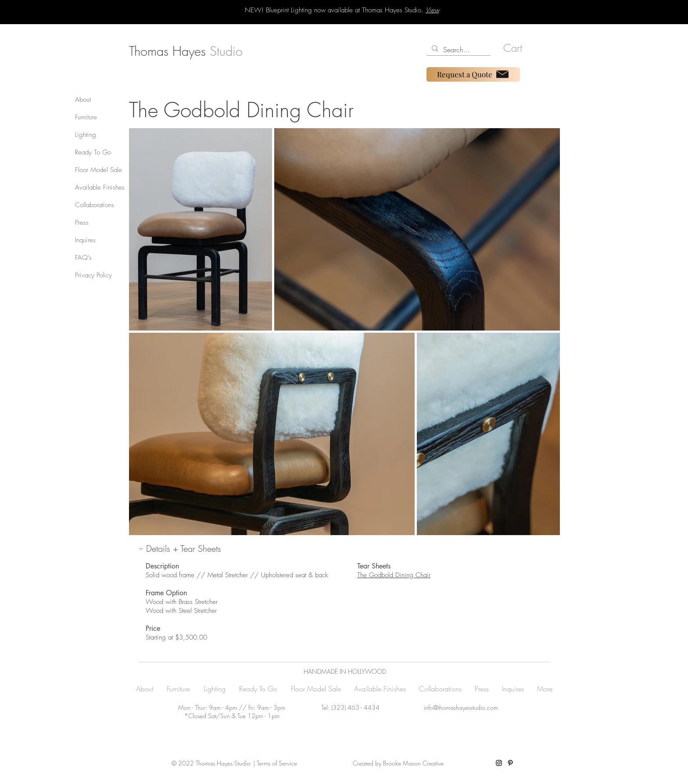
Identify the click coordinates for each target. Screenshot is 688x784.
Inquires (85, 240)
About (83, 100)
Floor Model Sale (99, 170)
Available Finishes (100, 187)
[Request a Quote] (473, 74)
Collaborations (95, 205)
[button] (517, 48)
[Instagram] (499, 763)
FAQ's (83, 258)
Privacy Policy (93, 275)
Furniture (86, 117)
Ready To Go (93, 152)
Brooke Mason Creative (412, 763)
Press (82, 223)
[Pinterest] (510, 763)
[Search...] (458, 50)
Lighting (86, 135)
